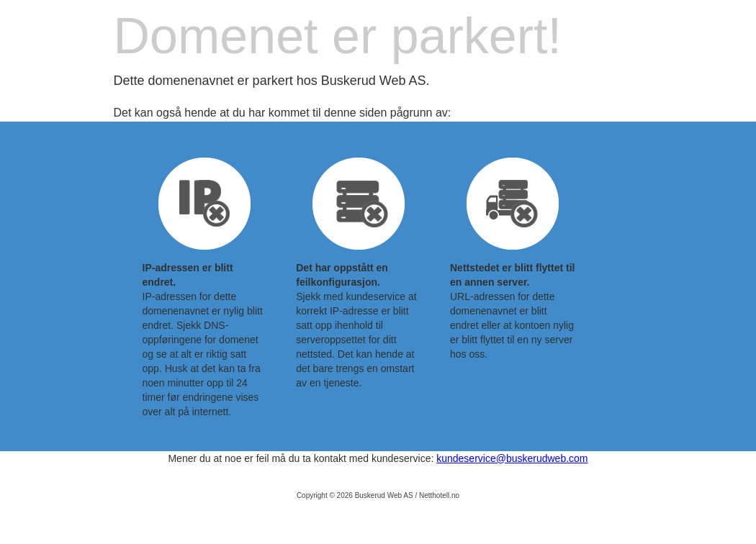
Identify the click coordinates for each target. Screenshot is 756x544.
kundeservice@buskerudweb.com (512, 458)
